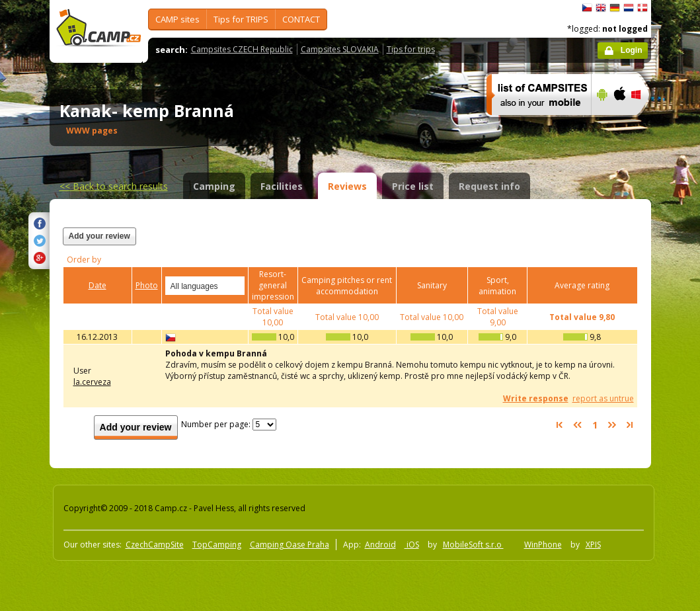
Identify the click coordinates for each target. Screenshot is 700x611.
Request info (489, 186)
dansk (642, 8)
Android (380, 545)
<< (114, 186)
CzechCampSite (155, 545)
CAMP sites (177, 19)
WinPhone (543, 545)
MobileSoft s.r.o (473, 545)
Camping (214, 186)
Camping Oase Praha (290, 545)
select (235, 286)
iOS (412, 545)
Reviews (347, 186)
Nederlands (629, 8)
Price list (413, 186)
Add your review (99, 236)
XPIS (593, 545)
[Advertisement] (475, 244)
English (601, 8)
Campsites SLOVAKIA (340, 49)
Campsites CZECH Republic (242, 49)
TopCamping (217, 545)
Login (632, 50)
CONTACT (301, 19)
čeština (587, 8)
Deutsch (615, 8)
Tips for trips (411, 49)
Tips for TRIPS (241, 19)
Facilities (282, 186)
